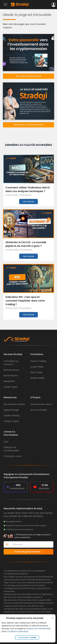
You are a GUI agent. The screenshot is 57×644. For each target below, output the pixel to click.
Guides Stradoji (12, 416)
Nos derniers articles (14, 404)
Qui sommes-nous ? (41, 404)
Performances (11, 370)
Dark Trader (37, 372)
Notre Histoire (11, 376)
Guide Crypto (11, 387)
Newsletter (9, 381)
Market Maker (38, 378)
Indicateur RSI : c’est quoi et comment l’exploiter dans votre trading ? (25, 301)
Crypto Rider (37, 367)
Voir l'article (28, 202)
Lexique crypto (11, 421)
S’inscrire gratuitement (28, 552)
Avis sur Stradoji (39, 410)
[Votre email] (32, 544)
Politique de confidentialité (38, 629)
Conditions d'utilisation (17, 631)
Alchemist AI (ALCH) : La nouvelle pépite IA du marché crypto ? (26, 244)
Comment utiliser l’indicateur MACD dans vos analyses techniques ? (28, 189)
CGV (6, 442)
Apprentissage (11, 410)
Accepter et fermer (27, 637)
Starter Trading (38, 361)
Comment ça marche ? (11, 363)
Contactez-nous (13, 456)
